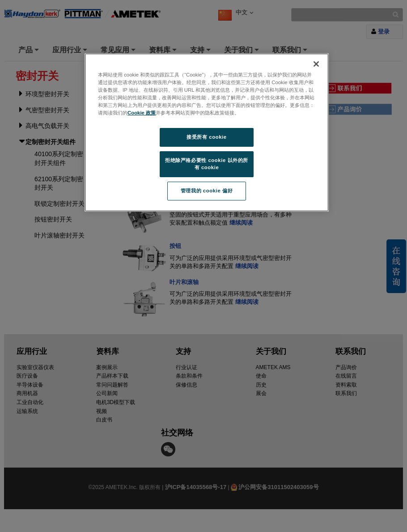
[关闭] (316, 64)
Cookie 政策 (142, 113)
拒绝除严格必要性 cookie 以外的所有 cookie (207, 164)
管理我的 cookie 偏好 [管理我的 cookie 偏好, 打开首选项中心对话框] (207, 191)
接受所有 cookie (206, 137)
